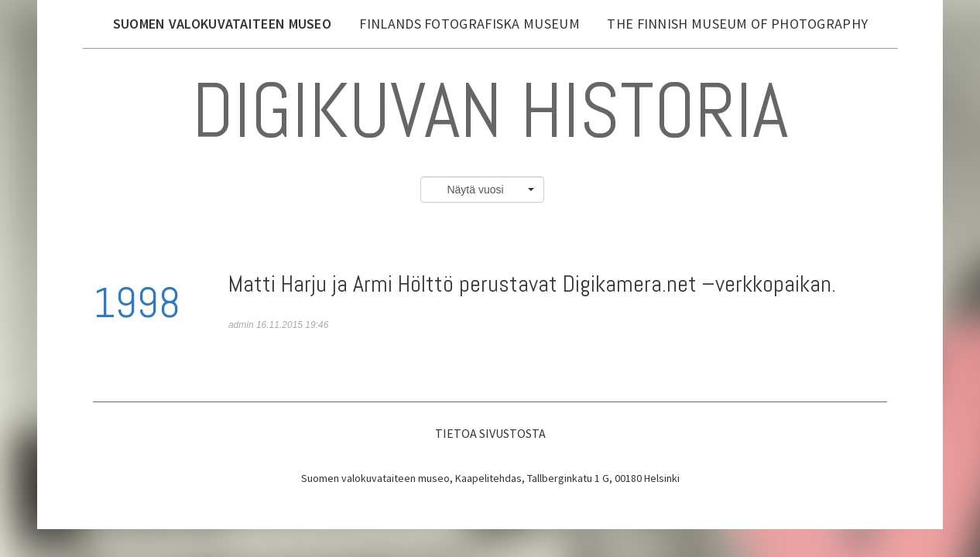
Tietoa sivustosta (490, 433)
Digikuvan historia (490, 110)
